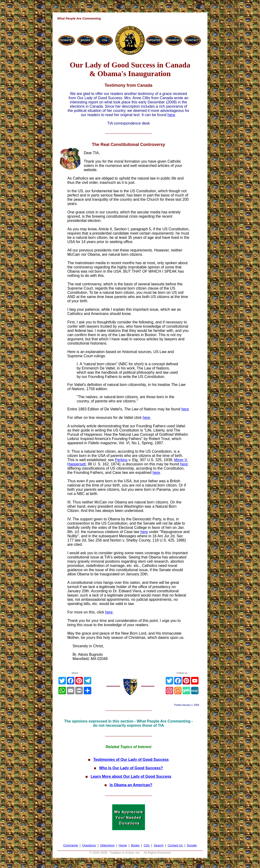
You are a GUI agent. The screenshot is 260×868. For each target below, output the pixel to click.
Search (159, 845)
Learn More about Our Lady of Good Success (131, 776)
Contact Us (175, 845)
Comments (71, 845)
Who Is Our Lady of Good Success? (131, 768)
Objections (107, 845)
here (171, 115)
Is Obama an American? (131, 785)
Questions (89, 845)
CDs (147, 845)
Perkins (121, 460)
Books (135, 845)
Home (123, 845)
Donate (192, 845)
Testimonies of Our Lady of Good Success (131, 760)
